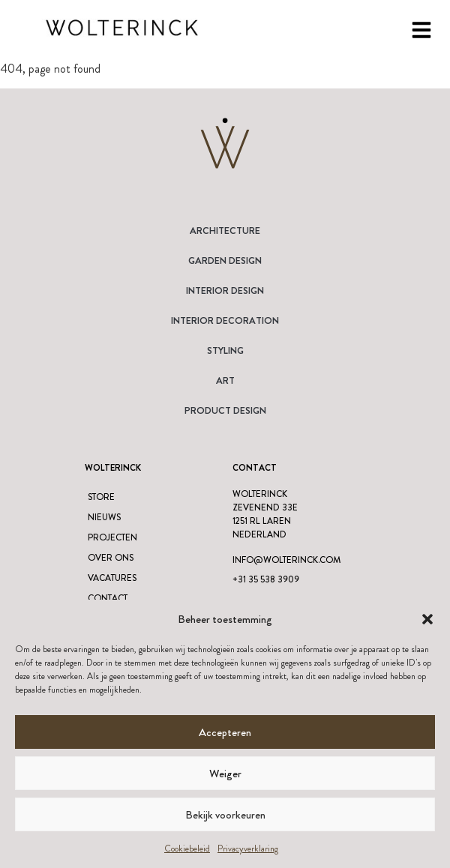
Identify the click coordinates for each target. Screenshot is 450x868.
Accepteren (225, 732)
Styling (225, 350)
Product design (225, 410)
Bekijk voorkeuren (225, 815)
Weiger (225, 774)
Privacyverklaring (248, 849)
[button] (427, 619)
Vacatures (112, 578)
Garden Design (225, 260)
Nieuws (104, 517)
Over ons (111, 558)
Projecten (112, 537)
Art (225, 380)
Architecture (225, 230)
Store (101, 497)
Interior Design (225, 290)
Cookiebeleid (187, 849)
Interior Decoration (225, 320)
